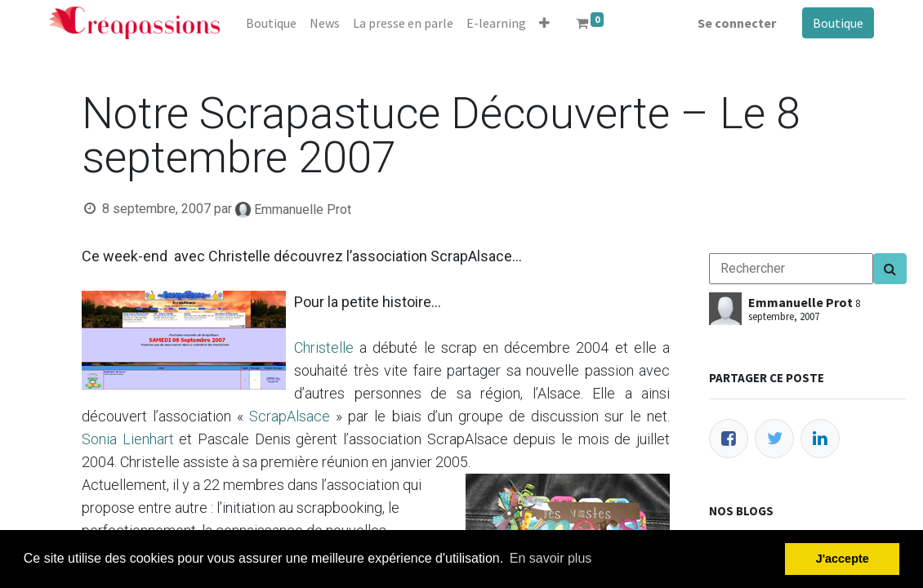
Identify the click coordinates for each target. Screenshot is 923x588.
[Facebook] (729, 439)
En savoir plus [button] (551, 558)
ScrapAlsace (290, 416)
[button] (544, 23)
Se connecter (737, 23)
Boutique (838, 23)
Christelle (324, 347)
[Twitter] (774, 439)
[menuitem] (271, 23)
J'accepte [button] (843, 559)
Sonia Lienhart (128, 439)
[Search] (890, 269)
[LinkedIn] (820, 439)
